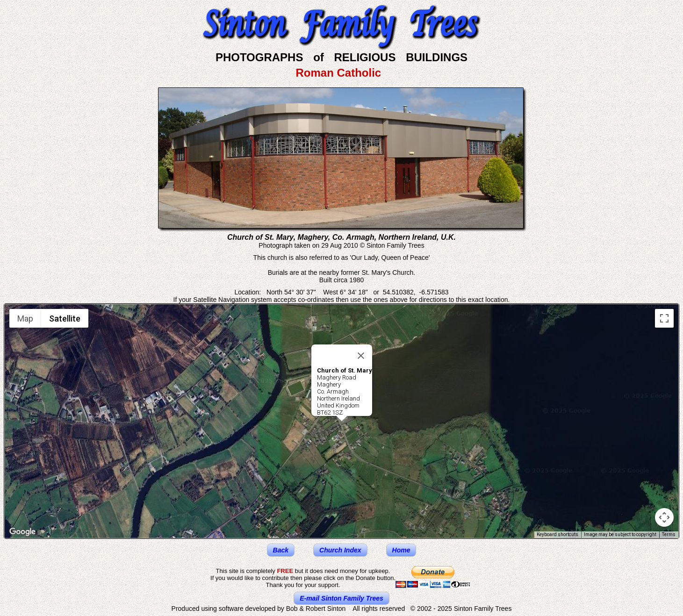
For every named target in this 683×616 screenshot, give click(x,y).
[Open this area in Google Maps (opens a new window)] (22, 532)
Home (401, 550)
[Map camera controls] (664, 517)
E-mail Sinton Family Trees (341, 598)
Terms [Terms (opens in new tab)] (669, 534)
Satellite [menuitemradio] (65, 319)
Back (281, 550)
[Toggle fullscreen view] (664, 318)
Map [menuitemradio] (25, 319)
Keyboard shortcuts (557, 534)
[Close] (361, 356)
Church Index (340, 550)
